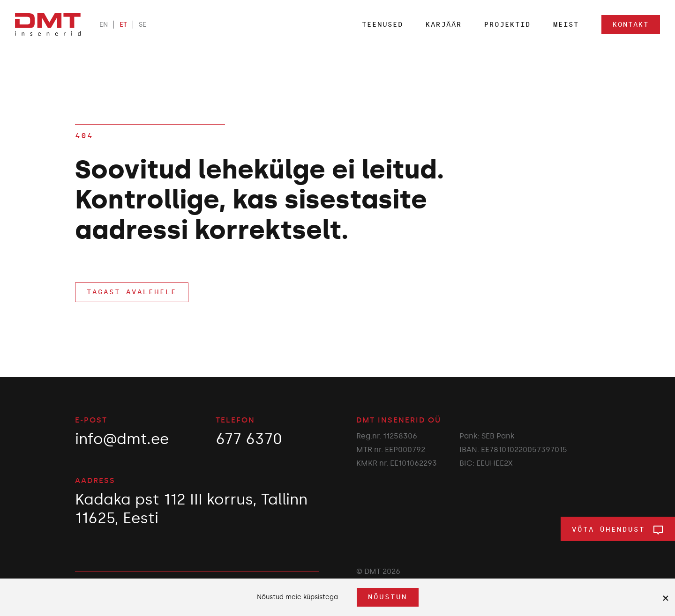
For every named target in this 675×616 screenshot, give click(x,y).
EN (104, 25)
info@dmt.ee (122, 439)
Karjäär (444, 25)
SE (142, 25)
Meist (566, 25)
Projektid (507, 25)
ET (123, 25)
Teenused (382, 25)
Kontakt (631, 25)
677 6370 (249, 439)
